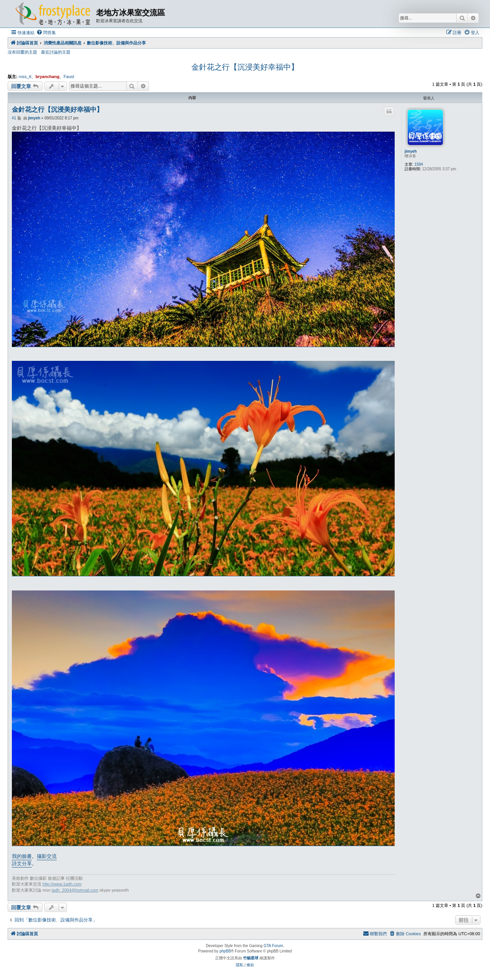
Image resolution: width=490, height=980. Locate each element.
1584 (419, 164)
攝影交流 (47, 856)
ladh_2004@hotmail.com (75, 890)
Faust (69, 77)
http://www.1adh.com (62, 884)
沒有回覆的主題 (22, 52)
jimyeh (411, 151)
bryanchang (47, 77)
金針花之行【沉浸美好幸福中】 (245, 67)
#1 (14, 118)
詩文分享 (22, 863)
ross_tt (25, 77)
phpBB (225, 951)
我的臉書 (22, 856)
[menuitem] (46, 33)
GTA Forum (273, 946)
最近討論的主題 (56, 52)
